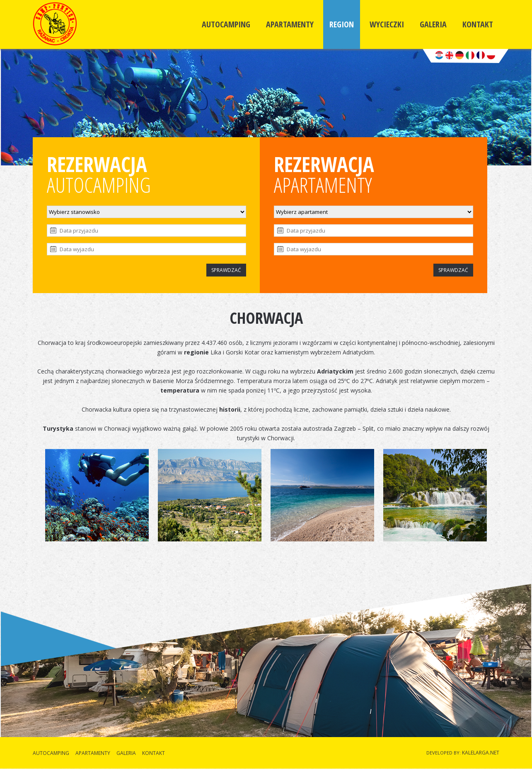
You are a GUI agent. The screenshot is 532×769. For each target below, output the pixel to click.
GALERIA (433, 24)
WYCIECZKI (387, 24)
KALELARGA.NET (481, 753)
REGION (342, 24)
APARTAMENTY (290, 24)
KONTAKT (478, 24)
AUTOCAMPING (226, 24)
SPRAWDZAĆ (226, 270)
